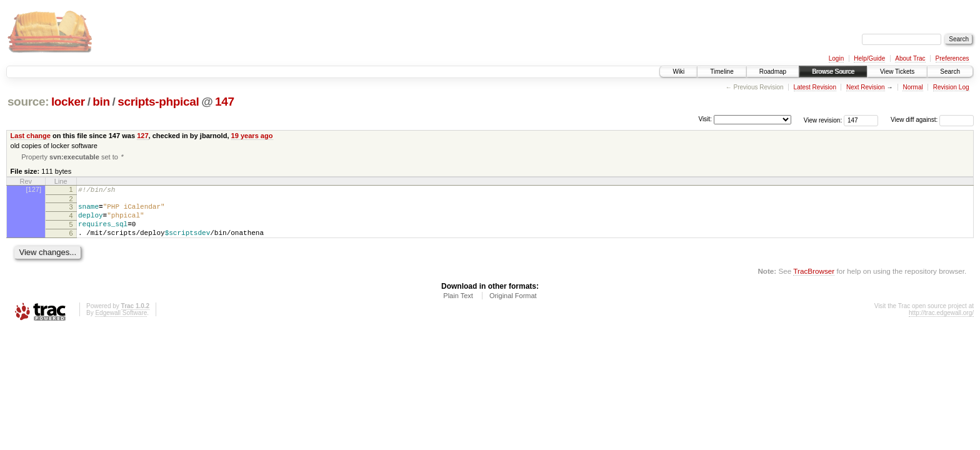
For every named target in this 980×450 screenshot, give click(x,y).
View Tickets (897, 72)
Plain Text (458, 306)
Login (836, 58)
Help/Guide (869, 58)
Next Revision (866, 87)
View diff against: (932, 120)
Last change (31, 136)
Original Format (513, 306)
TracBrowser (814, 282)
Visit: (705, 119)
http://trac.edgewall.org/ (941, 323)
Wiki (678, 72)
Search (950, 72)
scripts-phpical (158, 102)
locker (68, 102)
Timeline (722, 72)
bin (101, 102)
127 (142, 136)
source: (28, 102)
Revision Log (951, 87)
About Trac (910, 58)
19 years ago (252, 136)
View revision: (823, 120)
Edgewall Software (121, 323)
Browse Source (833, 72)
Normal (912, 87)
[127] (34, 191)
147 (225, 102)
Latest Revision (815, 87)
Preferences (952, 58)
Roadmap (773, 72)
